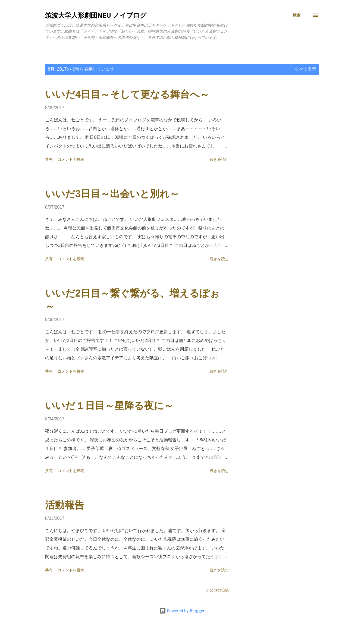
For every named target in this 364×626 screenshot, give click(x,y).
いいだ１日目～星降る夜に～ (109, 406)
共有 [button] (49, 159)
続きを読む (219, 159)
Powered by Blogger (182, 611)
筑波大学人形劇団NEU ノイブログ (96, 15)
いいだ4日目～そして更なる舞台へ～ (127, 94)
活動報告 (65, 505)
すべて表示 (305, 69)
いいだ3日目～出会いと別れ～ (112, 194)
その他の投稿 (217, 590)
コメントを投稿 (71, 159)
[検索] (297, 15)
